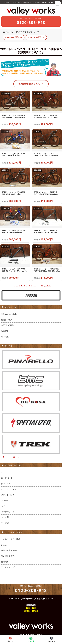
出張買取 (5, 337)
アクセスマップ (8, 567)
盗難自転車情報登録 (10, 550)
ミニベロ (5, 472)
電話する (10, 639)
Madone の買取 (36, 37)
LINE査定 (31, 639)
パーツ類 (5, 523)
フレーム (5, 500)
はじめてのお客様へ (10, 314)
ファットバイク (8, 495)
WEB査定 (52, 639)
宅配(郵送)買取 (7, 325)
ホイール (5, 506)
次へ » (47, 286)
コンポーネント (8, 512)
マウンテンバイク (9, 489)
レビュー (5, 545)
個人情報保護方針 (9, 556)
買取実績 (31, 295)
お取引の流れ (7, 320)
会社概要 (5, 562)
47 (42, 286)
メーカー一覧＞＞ (11, 457)
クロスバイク (7, 484)
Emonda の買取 (14, 37)
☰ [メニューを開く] (58, 4)
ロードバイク (7, 478)
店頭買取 (5, 331)
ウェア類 (5, 517)
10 (35, 286)
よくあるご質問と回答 (11, 539)
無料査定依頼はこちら (31, 84)
